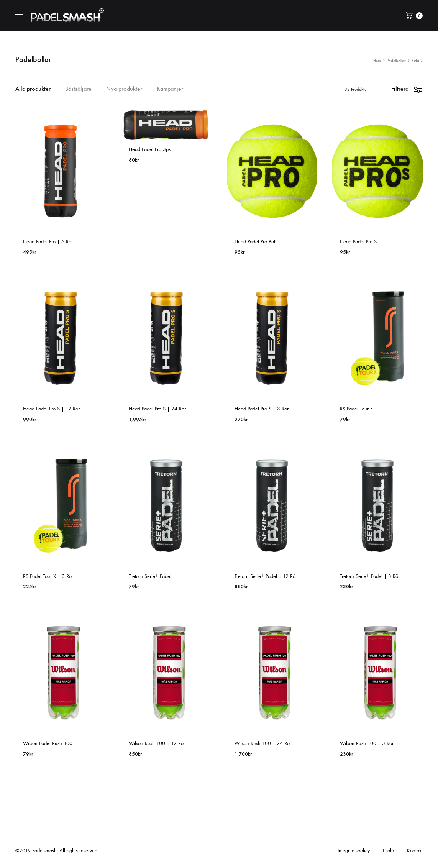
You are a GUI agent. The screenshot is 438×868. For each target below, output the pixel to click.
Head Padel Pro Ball (255, 242)
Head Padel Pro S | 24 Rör (157, 409)
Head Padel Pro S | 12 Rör (51, 409)
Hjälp (388, 851)
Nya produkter (124, 89)
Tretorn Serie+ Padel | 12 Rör (266, 576)
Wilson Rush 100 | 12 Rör (157, 743)
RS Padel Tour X (356, 409)
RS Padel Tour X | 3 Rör (48, 576)
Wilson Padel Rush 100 (48, 743)
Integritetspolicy (354, 851)
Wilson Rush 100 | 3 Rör (367, 743)
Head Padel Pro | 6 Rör (48, 242)
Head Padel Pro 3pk (150, 149)
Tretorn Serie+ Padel (150, 576)
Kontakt (415, 851)
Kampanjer (170, 89)
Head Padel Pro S (358, 242)
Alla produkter (33, 89)
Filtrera (407, 89)
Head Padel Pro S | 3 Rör (262, 409)
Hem (377, 61)
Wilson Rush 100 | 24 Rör (263, 743)
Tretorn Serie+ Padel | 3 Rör (370, 576)
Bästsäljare (78, 89)
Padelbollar (396, 61)
